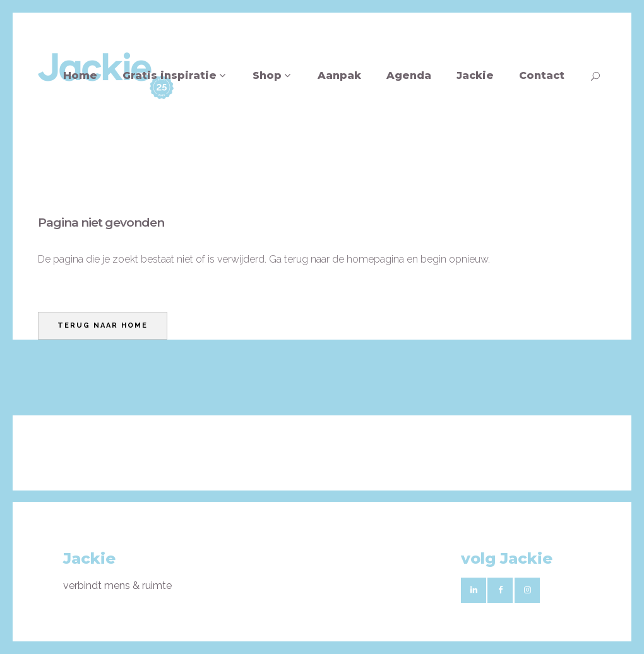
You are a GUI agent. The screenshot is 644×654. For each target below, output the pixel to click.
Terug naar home (103, 325)
